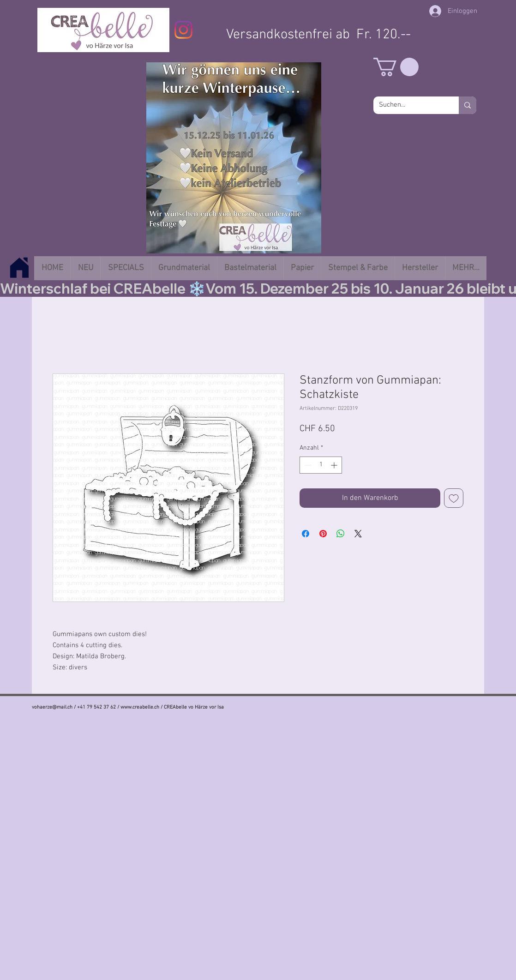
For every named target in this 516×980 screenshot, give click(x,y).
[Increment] (335, 465)
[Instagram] (183, 30)
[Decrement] (307, 465)
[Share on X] (358, 534)
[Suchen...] (409, 105)
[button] (396, 67)
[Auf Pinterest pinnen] (323, 534)
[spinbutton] (321, 465)
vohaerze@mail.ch (52, 707)
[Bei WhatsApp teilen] (341, 534)
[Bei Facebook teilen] (306, 534)
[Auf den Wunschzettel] (454, 498)
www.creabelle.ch (140, 707)
